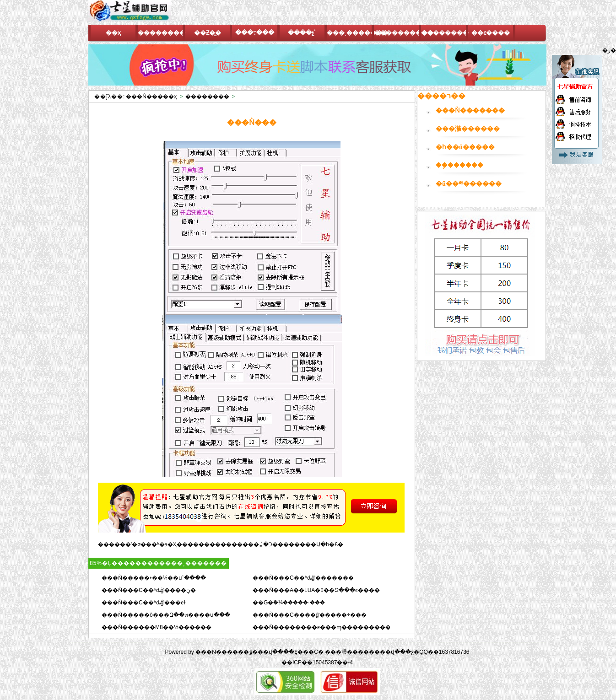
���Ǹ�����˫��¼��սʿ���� (154, 578)
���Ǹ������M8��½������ (157, 627)
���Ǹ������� (470, 110)
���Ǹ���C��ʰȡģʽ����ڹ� (149, 590)
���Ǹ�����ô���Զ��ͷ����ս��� (166, 615)
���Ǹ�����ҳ (151, 97)
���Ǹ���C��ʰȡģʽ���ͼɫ (144, 603)
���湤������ (468, 129)
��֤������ (459, 165)
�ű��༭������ (469, 184)
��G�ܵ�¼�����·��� (289, 603)
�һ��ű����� (465, 147)
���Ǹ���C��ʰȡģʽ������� (303, 578)
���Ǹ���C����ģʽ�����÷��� (310, 615)
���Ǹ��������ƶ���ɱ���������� (324, 627)
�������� (207, 97)
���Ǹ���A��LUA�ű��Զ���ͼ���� (316, 590)
